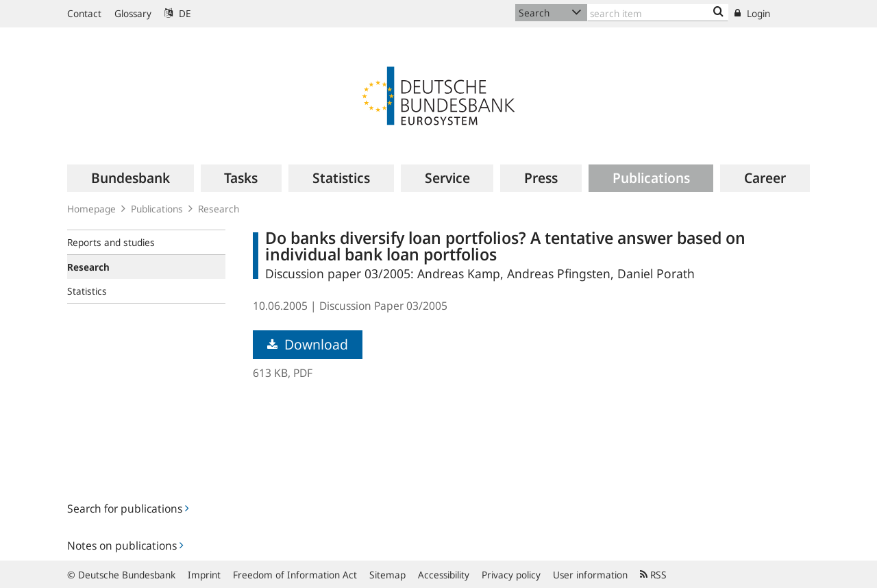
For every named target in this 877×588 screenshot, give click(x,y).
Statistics (87, 291)
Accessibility (444, 575)
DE (178, 13)
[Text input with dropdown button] (658, 13)
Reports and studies (111, 242)
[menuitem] (131, 178)
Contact (84, 13)
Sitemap (387, 575)
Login (752, 13)
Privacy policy (511, 575)
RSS (653, 575)
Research (219, 209)
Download (308, 344)
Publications (157, 209)
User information (590, 575)
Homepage (91, 209)
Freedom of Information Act (295, 575)
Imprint (204, 575)
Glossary (133, 13)
